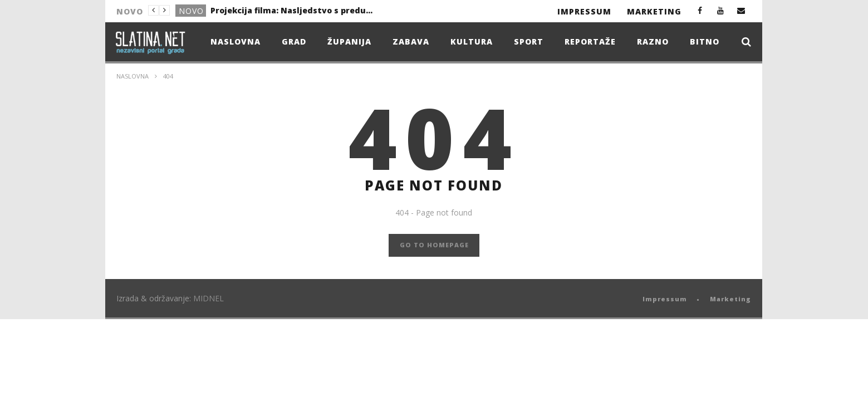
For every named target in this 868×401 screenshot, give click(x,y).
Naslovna (236, 41)
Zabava (411, 41)
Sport (529, 41)
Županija (349, 41)
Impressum (584, 11)
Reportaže (590, 41)
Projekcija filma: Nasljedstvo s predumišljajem (294, 10)
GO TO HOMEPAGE (434, 245)
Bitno (705, 41)
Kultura (472, 41)
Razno (653, 41)
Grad (294, 41)
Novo (191, 11)
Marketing (654, 11)
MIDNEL (209, 298)
